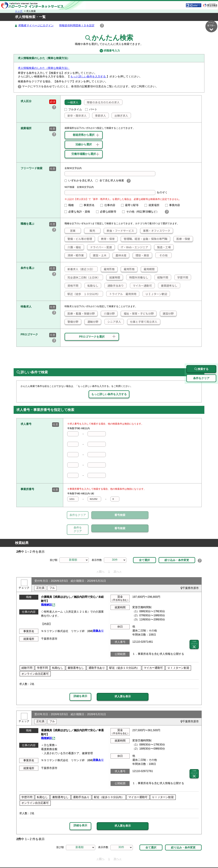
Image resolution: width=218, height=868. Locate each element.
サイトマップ (49, 857)
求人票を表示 (123, 681)
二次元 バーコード (194, 629)
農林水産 (120, 255)
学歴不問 (181, 278)
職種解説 (46, 589)
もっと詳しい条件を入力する (88, 77)
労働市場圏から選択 (84, 154)
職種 (71, 205)
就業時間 (113, 278)
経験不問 (161, 278)
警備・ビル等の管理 (78, 239)
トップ (19, 11)
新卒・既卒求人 (76, 116)
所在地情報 (185, 857)
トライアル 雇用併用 (121, 294)
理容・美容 (141, 255)
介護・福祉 (73, 247)
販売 (90, 231)
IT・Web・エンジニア (133, 247)
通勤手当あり (114, 286)
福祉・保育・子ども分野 (137, 314)
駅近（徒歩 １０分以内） (82, 294)
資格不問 (72, 286)
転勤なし (91, 286)
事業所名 (89, 205)
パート (91, 109)
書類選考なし (168, 286)
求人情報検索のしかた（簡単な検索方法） (44, 68)
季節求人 (99, 116)
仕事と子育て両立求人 (142, 322)
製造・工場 (162, 247)
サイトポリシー (71, 857)
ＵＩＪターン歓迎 (155, 294)
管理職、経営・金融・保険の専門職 (144, 239)
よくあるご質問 (141, 857)
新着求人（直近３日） (80, 269)
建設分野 (167, 314)
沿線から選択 (84, 145)
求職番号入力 (109, 51)
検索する (201, 353)
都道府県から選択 (84, 135)
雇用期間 (148, 269)
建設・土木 (98, 255)
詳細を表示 (80, 680)
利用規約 (122, 857)
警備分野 (72, 322)
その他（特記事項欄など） (142, 212)
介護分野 (108, 314)
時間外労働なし (137, 278)
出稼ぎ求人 (120, 116)
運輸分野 (91, 322)
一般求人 (72, 102)
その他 (162, 255)
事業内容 (174, 205)
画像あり (98, 615)
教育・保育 (106, 239)
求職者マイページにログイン (36, 26)
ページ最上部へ (211, 856)
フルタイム (73, 109)
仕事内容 (109, 205)
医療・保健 (182, 239)
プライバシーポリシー (99, 857)
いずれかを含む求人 (79, 181)
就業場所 (153, 205)
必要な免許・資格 (79, 212)
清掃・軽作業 (74, 255)
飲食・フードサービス (119, 231)
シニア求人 (113, 322)
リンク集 (32, 857)
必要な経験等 (108, 212)
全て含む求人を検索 (110, 181)
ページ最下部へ (211, 26)
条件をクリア (78, 515)
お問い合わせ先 (165, 857)
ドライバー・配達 (100, 247)
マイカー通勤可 (141, 286)
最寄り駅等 (131, 205)
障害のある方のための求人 (102, 102)
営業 (70, 231)
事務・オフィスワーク (155, 231)
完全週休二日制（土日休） (82, 278)
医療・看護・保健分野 (80, 314)
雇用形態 (108, 269)
